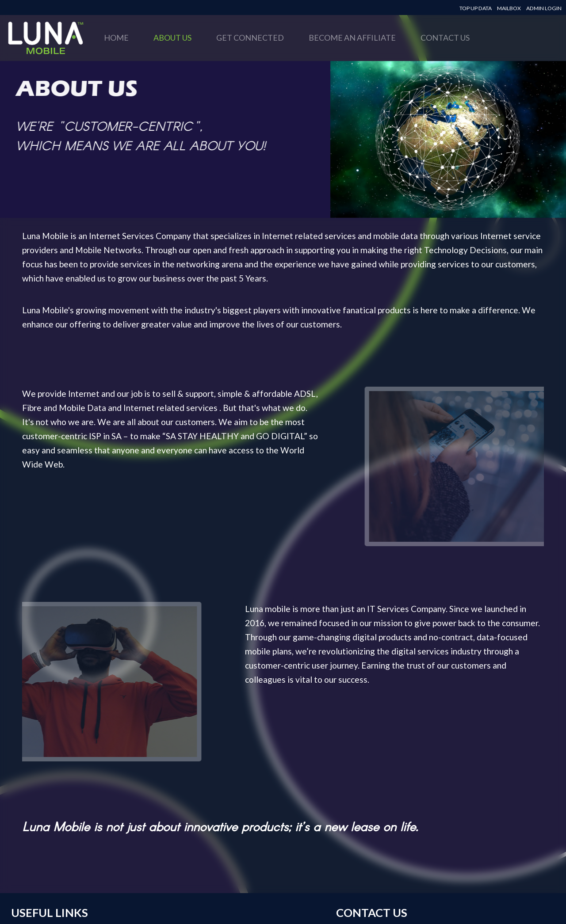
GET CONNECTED (250, 38)
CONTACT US (445, 38)
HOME (116, 38)
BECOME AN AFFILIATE (352, 38)
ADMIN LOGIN (544, 8)
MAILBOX (509, 8)
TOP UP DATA (476, 8)
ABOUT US (172, 38)
